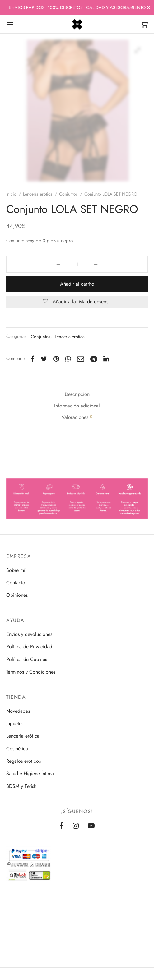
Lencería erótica (38, 194)
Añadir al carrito (77, 284)
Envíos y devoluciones (29, 634)
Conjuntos (68, 194)
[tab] (77, 395)
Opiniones (17, 595)
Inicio (11, 194)
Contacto (16, 583)
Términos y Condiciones (31, 672)
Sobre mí (16, 570)
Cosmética (17, 749)
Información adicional (77, 406)
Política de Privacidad (29, 647)
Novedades (18, 711)
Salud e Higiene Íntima (30, 773)
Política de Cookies (27, 659)
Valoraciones (77, 417)
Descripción (77, 394)
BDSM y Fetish (21, 786)
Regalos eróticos (23, 761)
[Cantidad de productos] (77, 264)
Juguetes (15, 723)
